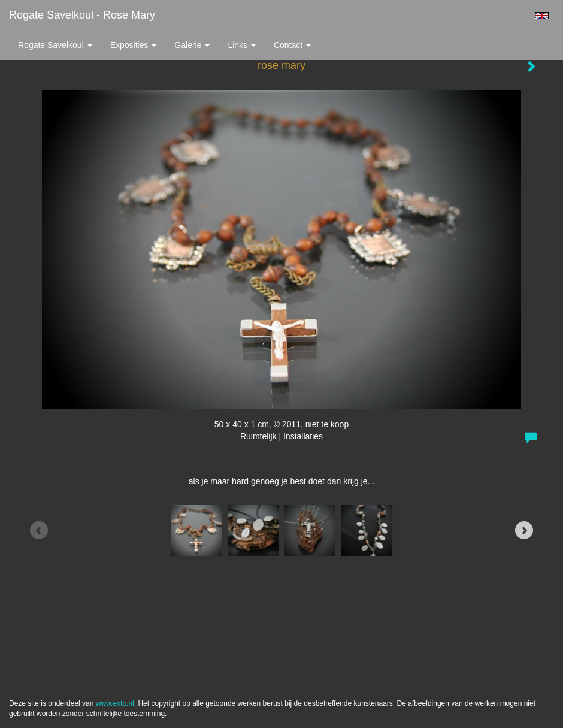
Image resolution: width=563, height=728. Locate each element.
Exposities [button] (134, 45)
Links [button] (242, 45)
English (542, 16)
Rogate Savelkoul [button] (55, 45)
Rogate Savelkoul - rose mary (82, 15)
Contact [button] (292, 45)
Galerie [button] (192, 45)
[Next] (524, 530)
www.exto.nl (115, 703)
